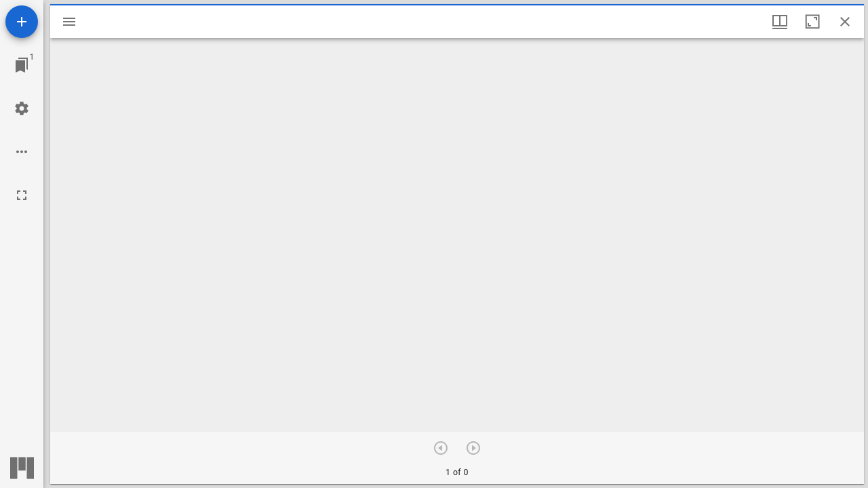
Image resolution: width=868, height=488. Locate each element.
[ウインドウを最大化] (812, 22)
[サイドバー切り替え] (69, 22)
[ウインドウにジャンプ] (22, 65)
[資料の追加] (22, 22)
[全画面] (22, 195)
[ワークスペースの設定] (22, 108)
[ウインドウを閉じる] (845, 22)
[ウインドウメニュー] (780, 22)
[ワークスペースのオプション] (22, 152)
